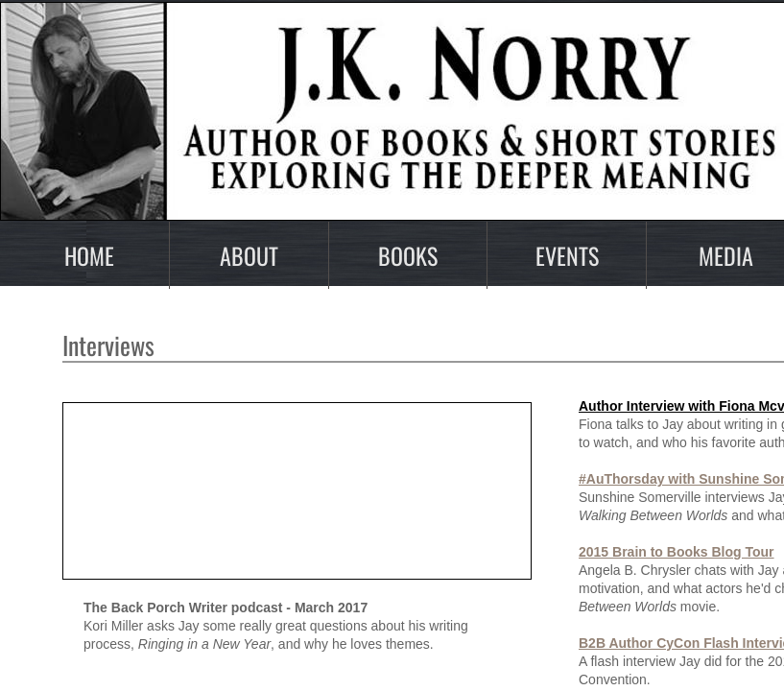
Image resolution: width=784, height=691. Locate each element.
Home (89, 255)
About (249, 255)
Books (408, 255)
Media (726, 255)
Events (567, 255)
